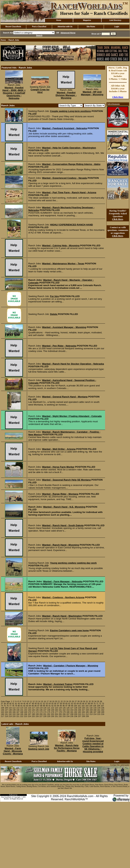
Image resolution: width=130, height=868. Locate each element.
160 (95, 710)
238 (83, 716)
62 (72, 704)
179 (64, 712)
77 (10, 706)
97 (67, 706)
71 (97, 704)
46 (27, 704)
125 (64, 708)
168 (22, 712)
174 (45, 712)
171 (33, 712)
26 (73, 701)
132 (91, 708)
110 (10, 708)
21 (59, 701)
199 (37, 714)
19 (53, 701)
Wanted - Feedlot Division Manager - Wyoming (66, 95)
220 (14, 716)
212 (87, 714)
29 (81, 701)
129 (80, 708)
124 (60, 708)
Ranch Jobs (14, 40)
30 (84, 701)
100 (75, 706)
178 (60, 712)
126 (68, 708)
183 (80, 712)
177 (56, 712)
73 (103, 704)
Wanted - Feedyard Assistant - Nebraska (65, 128)
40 (10, 704)
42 (16, 704)
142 (26, 710)
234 (68, 716)
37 (2, 704)
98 (69, 706)
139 (14, 710)
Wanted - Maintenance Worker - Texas (63, 264)
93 (55, 706)
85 (33, 706)
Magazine (87, 20)
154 (72, 710)
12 (34, 701)
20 (56, 701)
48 (33, 704)
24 (67, 701)
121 (49, 708)
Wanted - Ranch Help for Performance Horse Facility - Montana (67, 748)
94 (58, 706)
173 (41, 712)
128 (76, 708)
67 (86, 704)
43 (19, 704)
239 (87, 716)
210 (80, 714)
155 (76, 710)
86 (36, 706)
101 (79, 706)
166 (14, 712)
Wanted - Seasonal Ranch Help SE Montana (66, 480)
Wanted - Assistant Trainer (58, 684)
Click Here (118, 97)
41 (13, 704)
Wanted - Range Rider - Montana (60, 494)
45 (24, 704)
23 (65, 701)
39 (8, 704)
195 (22, 714)
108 (2, 708)
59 (64, 704)
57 (58, 704)
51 (41, 704)
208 (72, 714)
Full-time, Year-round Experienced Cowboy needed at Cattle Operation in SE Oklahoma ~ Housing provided (93, 745)
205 (60, 714)
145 (37, 710)
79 (16, 706)
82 (24, 706)
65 (80, 704)
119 (41, 708)
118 (37, 708)
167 (18, 712)
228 (45, 716)
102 (83, 706)
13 (36, 701)
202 (49, 714)
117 (33, 708)
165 (10, 712)
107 (102, 706)
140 (18, 710)
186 (91, 712)
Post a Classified (39, 27)
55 (52, 704)
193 (14, 714)
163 (2, 712)
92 (52, 706)
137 (6, 710)
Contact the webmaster (120, 765)
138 (10, 710)
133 (95, 708)
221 (18, 716)
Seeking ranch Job (39, 749)
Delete (54, 314)
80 (19, 706)
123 (56, 708)
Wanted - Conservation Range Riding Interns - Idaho (71, 164)
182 (76, 712)
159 (91, 710)
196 (26, 714)
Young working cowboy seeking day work (73, 563)
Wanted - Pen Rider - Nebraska (59, 346)
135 (103, 708)
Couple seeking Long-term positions (70, 111)
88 (41, 706)
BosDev (7, 799)
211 (83, 714)
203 (53, 714)
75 (5, 706)
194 (18, 714)
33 (93, 701)
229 (49, 716)
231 (56, 716)
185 (87, 712)
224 (29, 716)
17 (48, 701)
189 (103, 712)
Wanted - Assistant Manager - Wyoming (64, 327)
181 (72, 712)
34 (95, 701)
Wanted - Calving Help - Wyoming (61, 246)
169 (26, 712)
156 (80, 710)
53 (47, 704)
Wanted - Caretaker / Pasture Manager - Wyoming (71, 666)
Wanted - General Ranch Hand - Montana (65, 397)
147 (45, 710)
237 (80, 716)
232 (60, 716)
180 (68, 712)
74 (2, 706)
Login (117, 27)
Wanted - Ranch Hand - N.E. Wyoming (64, 507)
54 (50, 704)
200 (41, 714)
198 (33, 714)
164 (6, 712)
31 (87, 701)
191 (6, 714)
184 (83, 712)
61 (69, 704)
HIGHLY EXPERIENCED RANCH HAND (71, 225)
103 (87, 706)
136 (2, 710)
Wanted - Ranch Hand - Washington (62, 616)
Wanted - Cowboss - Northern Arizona (63, 597)
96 (64, 706)
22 (62, 701)
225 (33, 716)
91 (50, 706)
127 (72, 708)
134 (99, 708)
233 (64, 716)
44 (22, 704)
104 (91, 706)
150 (56, 710)
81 (22, 706)
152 (64, 710)
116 (29, 708)
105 (95, 706)
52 (44, 704)
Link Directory (115, 20)
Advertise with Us (65, 27)
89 (44, 706)
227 (41, 716)
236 (76, 716)
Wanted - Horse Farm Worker (58, 467)
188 (99, 712)
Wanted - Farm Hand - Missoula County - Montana (13, 751)
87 (38, 706)
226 (37, 716)
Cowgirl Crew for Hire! (40, 91)
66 (83, 704)
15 (42, 701)
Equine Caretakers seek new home (69, 630)
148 (49, 710)
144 (33, 710)
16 (45, 701)
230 (53, 716)
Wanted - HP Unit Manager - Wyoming (92, 93)
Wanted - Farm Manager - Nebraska (63, 581)
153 (68, 710)
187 (95, 712)
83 (27, 706)
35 (98, 701)
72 (100, 704)
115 (26, 708)
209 (76, 714)
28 (79, 701)
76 (8, 706)
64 (78, 704)
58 (61, 704)
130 (83, 708)
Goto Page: (6, 701)
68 (89, 704)
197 (29, 714)
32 (90, 701)
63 (75, 704)
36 (101, 701)
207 (68, 714)
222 (22, 716)
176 (53, 712)
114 (22, 708)
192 (10, 714)
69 (92, 704)
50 (38, 704)
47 (30, 704)
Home (59, 20)
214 (95, 714)
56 (55, 704)
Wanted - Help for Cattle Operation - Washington (69, 148)
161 (99, 710)
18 (50, 701)
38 (5, 704)
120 (45, 708)
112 (14, 708)
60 (67, 704)
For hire (54, 296)
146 (41, 710)
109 (6, 708)
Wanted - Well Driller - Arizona (59, 449)
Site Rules (91, 27)
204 (56, 714)
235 (72, 716)
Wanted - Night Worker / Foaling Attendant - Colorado (72, 416)
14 (39, 701)
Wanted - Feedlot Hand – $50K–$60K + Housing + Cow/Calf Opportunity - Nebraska (14, 93)
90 (47, 706)
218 (6, 716)
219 (10, 716)
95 (61, 706)
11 (31, 701)
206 (64, 714)
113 (18, 708)
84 (30, 706)
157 (83, 710)
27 (76, 701)
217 (2, 716)
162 (103, 710)
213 (91, 714)
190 (2, 714)
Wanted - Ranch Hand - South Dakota (63, 525)
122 (53, 708)
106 (99, 706)
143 (29, 710)
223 (26, 716)
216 (103, 714)
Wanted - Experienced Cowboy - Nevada (65, 178)
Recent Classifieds (13, 27)
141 (22, 710)
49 (36, 704)
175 (49, 712)
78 (13, 706)
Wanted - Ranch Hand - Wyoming (61, 545)
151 (60, 710)
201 (45, 714)
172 (37, 712)
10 (28, 701)
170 (29, 712)
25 (70, 701)
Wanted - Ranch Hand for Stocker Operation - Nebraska (73, 364)
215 (99, 714)
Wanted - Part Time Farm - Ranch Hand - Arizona (69, 192)
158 (87, 710)
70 (94, 704)
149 (53, 710)
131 (87, 708)
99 (72, 706)
